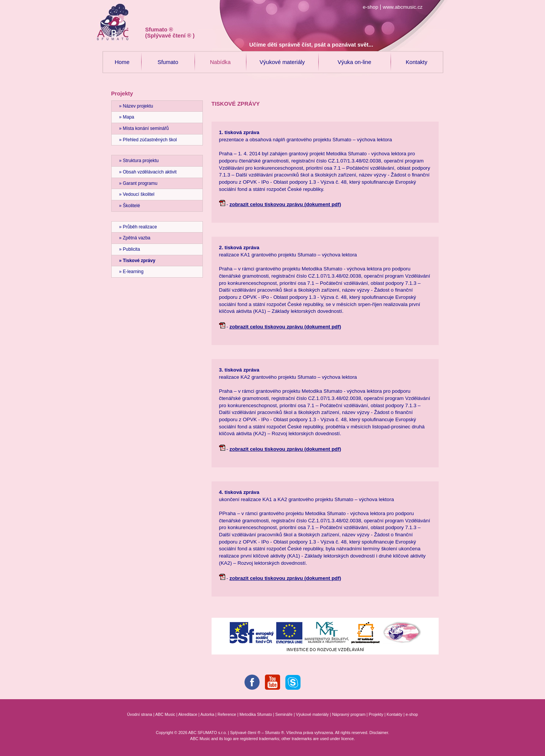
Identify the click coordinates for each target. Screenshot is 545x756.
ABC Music (165, 714)
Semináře (284, 714)
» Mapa (127, 117)
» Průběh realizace (138, 227)
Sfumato (168, 58)
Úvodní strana (140, 714)
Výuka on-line (354, 58)
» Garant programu (138, 183)
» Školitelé (130, 206)
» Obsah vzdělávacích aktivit (148, 172)
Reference (227, 714)
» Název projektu (136, 106)
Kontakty (417, 58)
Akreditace (188, 714)
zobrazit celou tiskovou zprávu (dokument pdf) (285, 204)
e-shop (371, 7)
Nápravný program (349, 714)
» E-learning (132, 272)
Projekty (376, 714)
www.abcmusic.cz (403, 7)
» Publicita (130, 249)
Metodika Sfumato (256, 714)
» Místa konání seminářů (144, 128)
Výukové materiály (282, 58)
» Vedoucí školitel (137, 194)
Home (122, 58)
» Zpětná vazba (135, 238)
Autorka (207, 714)
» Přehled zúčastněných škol (148, 140)
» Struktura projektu (139, 161)
